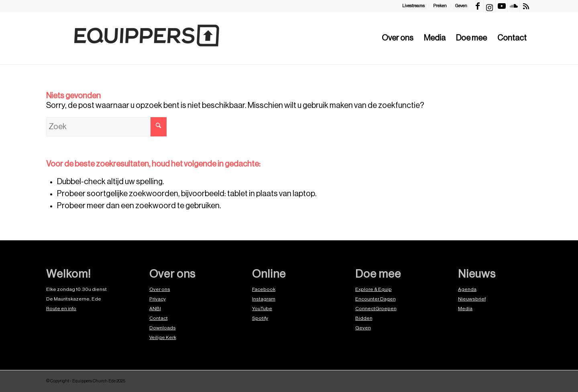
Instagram (264, 299)
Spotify (260, 318)
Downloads (163, 328)
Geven (461, 6)
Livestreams (413, 6)
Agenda (467, 289)
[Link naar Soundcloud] (514, 6)
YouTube (262, 309)
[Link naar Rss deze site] (526, 6)
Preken (440, 6)
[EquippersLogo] (147, 38)
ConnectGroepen (376, 309)
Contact (159, 318)
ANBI (155, 309)
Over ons (160, 289)
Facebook (264, 289)
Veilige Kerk (163, 337)
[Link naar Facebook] (477, 6)
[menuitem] (414, 6)
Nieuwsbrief (472, 299)
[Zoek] (106, 127)
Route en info (61, 309)
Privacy (158, 299)
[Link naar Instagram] (489, 6)
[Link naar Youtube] (502, 6)
